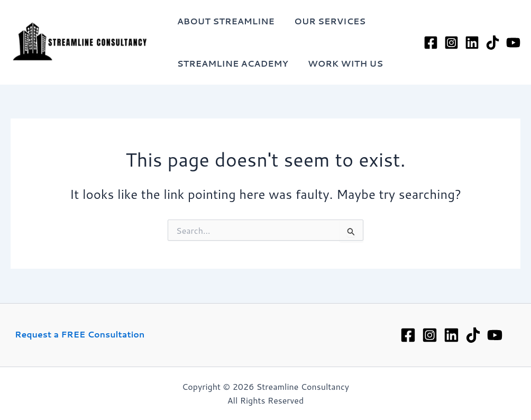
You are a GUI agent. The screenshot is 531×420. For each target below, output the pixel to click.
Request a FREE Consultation (80, 334)
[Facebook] (431, 43)
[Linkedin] (451, 335)
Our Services (326, 21)
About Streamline (224, 21)
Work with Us (341, 63)
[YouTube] (513, 43)
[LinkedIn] (472, 43)
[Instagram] (451, 43)
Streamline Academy (231, 63)
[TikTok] (493, 43)
